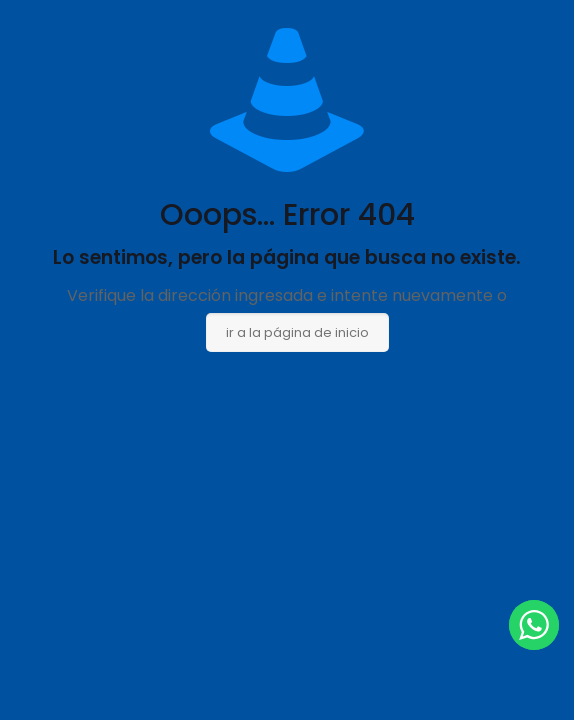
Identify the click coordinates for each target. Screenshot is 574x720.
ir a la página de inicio (297, 332)
